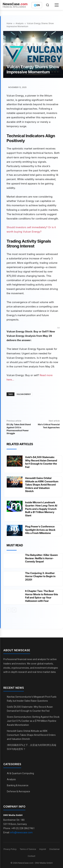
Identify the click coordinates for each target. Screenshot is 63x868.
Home (9, 23)
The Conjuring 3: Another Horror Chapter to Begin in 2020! (40, 576)
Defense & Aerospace (18, 791)
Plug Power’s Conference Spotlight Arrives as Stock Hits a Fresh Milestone (40, 530)
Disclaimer (55, 849)
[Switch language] (37, 5)
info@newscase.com (21, 832)
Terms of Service (28, 849)
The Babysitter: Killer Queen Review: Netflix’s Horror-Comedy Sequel (41, 558)
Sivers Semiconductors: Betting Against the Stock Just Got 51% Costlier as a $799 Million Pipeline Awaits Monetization (33, 721)
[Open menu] (57, 5)
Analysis (20, 23)
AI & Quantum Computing (20, 773)
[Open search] (48, 5)
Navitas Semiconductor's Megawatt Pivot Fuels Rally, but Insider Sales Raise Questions (32, 699)
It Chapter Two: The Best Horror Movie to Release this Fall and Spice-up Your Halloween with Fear (41, 596)
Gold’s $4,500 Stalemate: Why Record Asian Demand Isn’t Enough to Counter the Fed (41, 462)
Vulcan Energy (24, 394)
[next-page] (14, 610)
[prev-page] (9, 610)
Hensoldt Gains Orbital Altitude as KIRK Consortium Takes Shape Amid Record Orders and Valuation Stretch (42, 485)
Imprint (43, 849)
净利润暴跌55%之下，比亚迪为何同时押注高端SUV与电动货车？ (32, 747)
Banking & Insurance (18, 785)
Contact (32, 856)
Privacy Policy (10, 849)
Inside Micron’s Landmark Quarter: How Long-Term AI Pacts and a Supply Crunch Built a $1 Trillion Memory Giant (41, 509)
